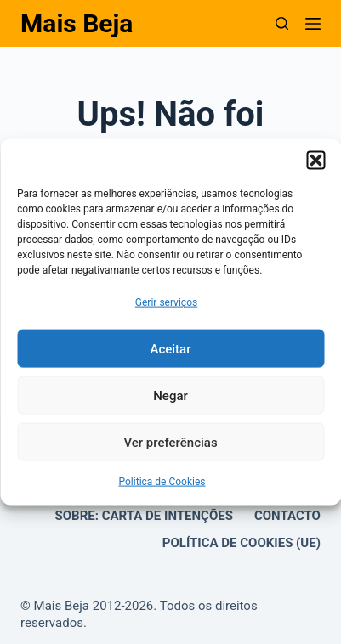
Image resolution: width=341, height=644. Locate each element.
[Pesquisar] (282, 23)
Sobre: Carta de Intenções (144, 516)
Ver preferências (170, 443)
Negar (170, 396)
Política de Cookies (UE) (242, 543)
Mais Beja (77, 23)
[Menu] (313, 24)
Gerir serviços (166, 302)
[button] (315, 161)
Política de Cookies (162, 482)
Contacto (287, 516)
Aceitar (170, 349)
